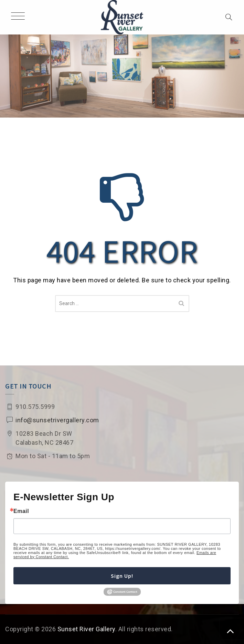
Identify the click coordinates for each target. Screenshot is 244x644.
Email (21, 511)
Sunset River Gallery (86, 629)
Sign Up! (122, 576)
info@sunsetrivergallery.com (57, 420)
